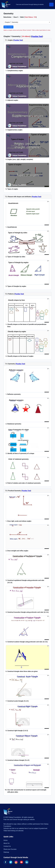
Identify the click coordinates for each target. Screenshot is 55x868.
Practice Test (37, 36)
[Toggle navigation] (51, 5)
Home (5, 840)
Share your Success (10, 849)
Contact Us (7, 846)
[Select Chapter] (27, 22)
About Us (7, 843)
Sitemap (6, 852)
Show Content (8, 27)
